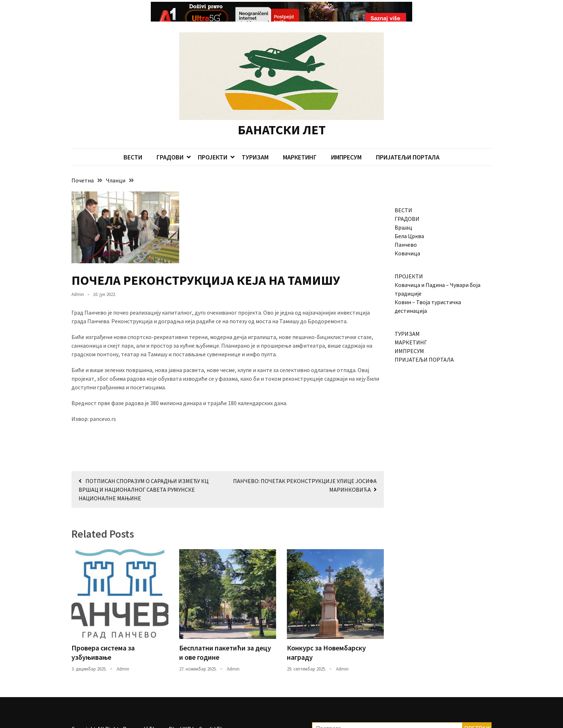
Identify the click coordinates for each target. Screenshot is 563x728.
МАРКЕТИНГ (300, 142)
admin (78, 280)
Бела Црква (409, 221)
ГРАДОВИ (170, 142)
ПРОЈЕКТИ (213, 142)
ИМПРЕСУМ (346, 142)
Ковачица (407, 238)
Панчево (406, 230)
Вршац (403, 213)
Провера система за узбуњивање (103, 638)
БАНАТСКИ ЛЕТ (282, 115)
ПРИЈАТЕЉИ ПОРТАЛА (408, 142)
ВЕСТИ (133, 142)
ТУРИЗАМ (255, 142)
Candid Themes (218, 714)
